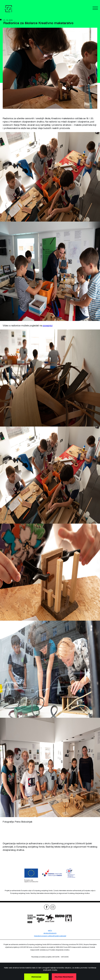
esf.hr (50, 931)
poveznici (48, 326)
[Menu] (95, 9)
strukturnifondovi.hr (50, 933)
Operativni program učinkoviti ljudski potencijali (50, 936)
